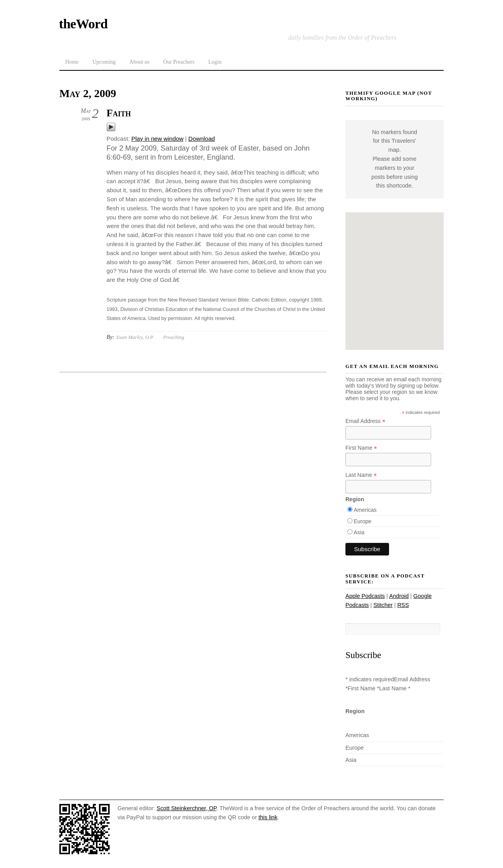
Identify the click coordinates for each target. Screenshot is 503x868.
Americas (365, 510)
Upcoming (104, 62)
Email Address (365, 421)
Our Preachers (179, 62)
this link (268, 817)
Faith (119, 113)
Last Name (361, 475)
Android (399, 596)
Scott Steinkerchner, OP (187, 808)
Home (72, 62)
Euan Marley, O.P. (135, 337)
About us (139, 62)
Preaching (173, 337)
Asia (359, 532)
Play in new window (157, 139)
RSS (403, 605)
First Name (361, 448)
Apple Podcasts (365, 596)
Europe (363, 521)
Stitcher (383, 605)
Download (202, 139)
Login (215, 62)
